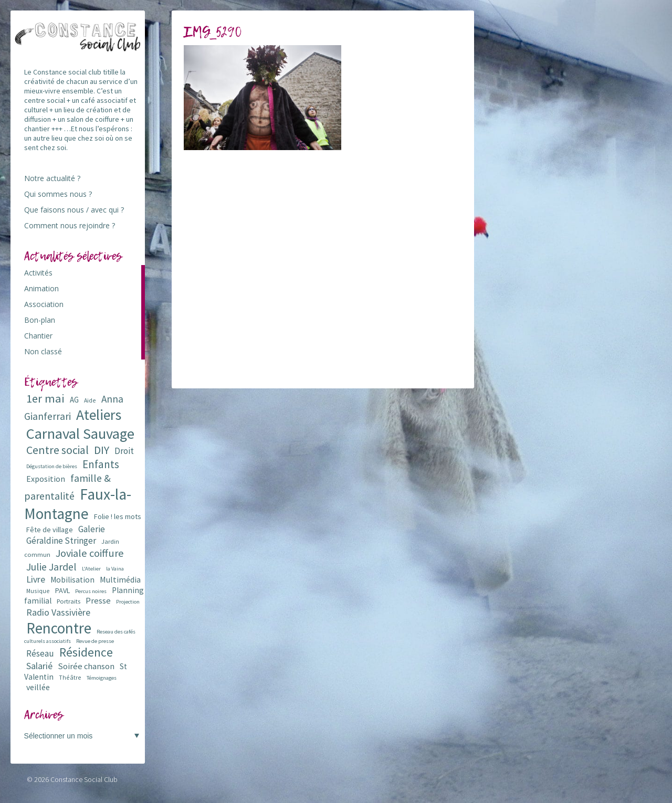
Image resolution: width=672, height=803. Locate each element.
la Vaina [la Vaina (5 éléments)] (115, 569)
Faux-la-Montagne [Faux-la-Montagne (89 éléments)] (78, 504)
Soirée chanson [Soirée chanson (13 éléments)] (86, 666)
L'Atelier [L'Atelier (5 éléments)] (91, 569)
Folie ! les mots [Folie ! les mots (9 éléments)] (118, 516)
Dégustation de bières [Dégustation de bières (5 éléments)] (52, 466)
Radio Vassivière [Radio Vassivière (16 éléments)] (58, 612)
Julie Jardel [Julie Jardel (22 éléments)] (51, 567)
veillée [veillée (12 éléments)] (38, 687)
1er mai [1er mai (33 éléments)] (45, 398)
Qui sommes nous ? (58, 194)
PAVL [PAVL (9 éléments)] (62, 590)
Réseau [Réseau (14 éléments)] (40, 653)
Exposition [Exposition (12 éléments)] (46, 479)
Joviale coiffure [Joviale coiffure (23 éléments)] (90, 553)
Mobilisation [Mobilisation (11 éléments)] (72, 580)
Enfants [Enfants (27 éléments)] (101, 464)
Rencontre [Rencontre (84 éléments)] (59, 628)
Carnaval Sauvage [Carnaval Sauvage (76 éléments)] (80, 434)
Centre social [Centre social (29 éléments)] (57, 450)
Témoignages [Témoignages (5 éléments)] (102, 678)
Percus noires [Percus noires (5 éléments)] (91, 591)
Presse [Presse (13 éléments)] (98, 601)
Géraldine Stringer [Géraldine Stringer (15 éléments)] (61, 541)
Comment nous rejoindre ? (70, 225)
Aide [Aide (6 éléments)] (90, 400)
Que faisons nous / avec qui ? (74, 210)
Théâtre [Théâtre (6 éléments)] (70, 677)
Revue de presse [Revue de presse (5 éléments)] (95, 641)
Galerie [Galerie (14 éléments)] (92, 529)
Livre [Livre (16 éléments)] (36, 579)
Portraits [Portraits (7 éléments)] (69, 601)
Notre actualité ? (52, 178)
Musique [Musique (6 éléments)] (38, 591)
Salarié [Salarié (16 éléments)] (39, 666)
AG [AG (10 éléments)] (74, 400)
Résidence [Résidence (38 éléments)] (86, 652)
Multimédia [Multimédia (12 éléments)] (120, 579)
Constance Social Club (84, 779)
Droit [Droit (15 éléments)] (124, 451)
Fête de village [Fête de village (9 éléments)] (50, 530)
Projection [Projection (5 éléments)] (128, 602)
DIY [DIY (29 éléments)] (102, 450)
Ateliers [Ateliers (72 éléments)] (99, 415)
